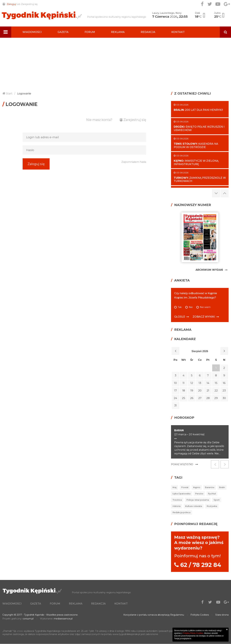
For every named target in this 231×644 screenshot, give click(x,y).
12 (192, 383)
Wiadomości (32, 32)
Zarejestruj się (29, 4)
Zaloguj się (36, 170)
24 (175, 398)
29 (216, 398)
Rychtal (212, 494)
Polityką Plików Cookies (193, 633)
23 (224, 390)
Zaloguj (11, 4)
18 (184, 390)
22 (216, 390)
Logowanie (24, 94)
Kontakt (178, 32)
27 (200, 398)
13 (200, 383)
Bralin (222, 487)
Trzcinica (177, 500)
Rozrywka (212, 506)
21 (208, 390)
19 (192, 390)
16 (224, 383)
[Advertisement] (116, 62)
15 (216, 383)
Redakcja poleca (182, 512)
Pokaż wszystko (182, 464)
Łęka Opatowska (182, 494)
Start (9, 94)
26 (192, 398)
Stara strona (222, 615)
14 (208, 383)
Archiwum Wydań (209, 270)
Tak (180, 307)
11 (184, 383)
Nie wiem (205, 307)
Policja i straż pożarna (198, 500)
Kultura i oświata (194, 506)
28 (208, 398)
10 (175, 383)
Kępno (197, 487)
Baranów (210, 487)
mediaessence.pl (63, 619)
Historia (177, 506)
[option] (200, 442)
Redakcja (148, 32)
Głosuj (180, 317)
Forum (90, 32)
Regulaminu (177, 615)
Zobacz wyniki (204, 317)
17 (175, 390)
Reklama (118, 32)
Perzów (199, 494)
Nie (191, 307)
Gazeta (63, 32)
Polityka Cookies (200, 615)
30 (224, 398)
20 (200, 390)
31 (175, 405)
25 (184, 398)
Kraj (175, 487)
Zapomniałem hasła (134, 170)
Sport (217, 500)
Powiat (185, 487)
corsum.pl (28, 619)
